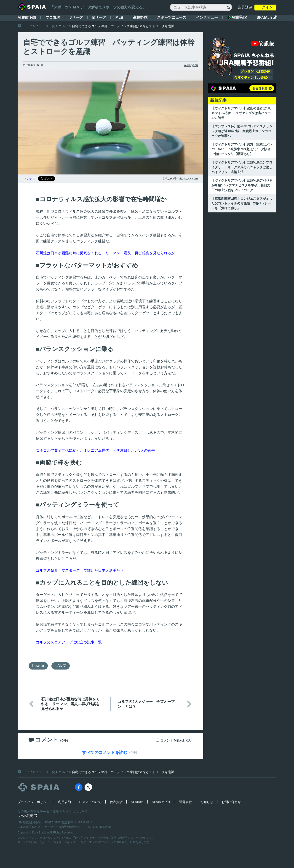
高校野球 (140, 17)
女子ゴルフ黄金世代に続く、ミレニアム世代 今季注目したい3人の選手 (95, 450)
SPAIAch (267, 17)
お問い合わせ (231, 802)
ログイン (265, 7)
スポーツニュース (172, 17)
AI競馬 (237, 17)
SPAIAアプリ (161, 802)
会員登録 (245, 7)
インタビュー (207, 17)
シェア (30, 179)
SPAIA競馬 (27, 816)
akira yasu (191, 65)
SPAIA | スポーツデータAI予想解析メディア (59, 827)
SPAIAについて (90, 802)
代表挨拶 (116, 802)
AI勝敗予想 (27, 17)
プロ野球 (53, 17)
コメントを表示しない (176, 740)
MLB (119, 17)
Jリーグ (76, 17)
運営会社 (185, 802)
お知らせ (207, 802)
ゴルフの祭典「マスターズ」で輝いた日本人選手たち (80, 570)
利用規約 (64, 802)
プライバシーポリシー (34, 802)
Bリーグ (99, 17)
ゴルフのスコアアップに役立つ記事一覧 (69, 642)
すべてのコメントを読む (105, 753)
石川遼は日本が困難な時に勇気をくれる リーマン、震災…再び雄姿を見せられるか (105, 253)
